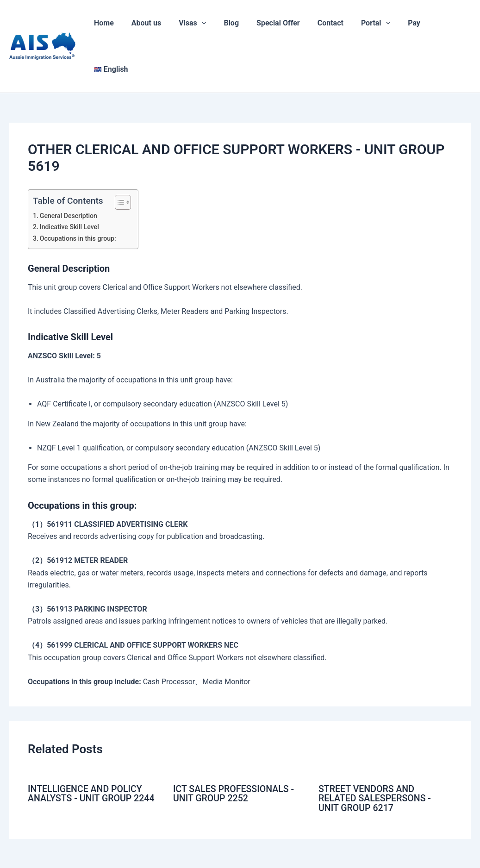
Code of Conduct (240, 851)
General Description (69, 170)
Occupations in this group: (79, 192)
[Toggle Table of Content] (118, 156)
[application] (210, 23)
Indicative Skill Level (70, 181)
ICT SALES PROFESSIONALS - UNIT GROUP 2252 (235, 747)
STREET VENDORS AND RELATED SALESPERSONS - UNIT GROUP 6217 (376, 752)
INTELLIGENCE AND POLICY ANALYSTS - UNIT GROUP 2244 (93, 747)
